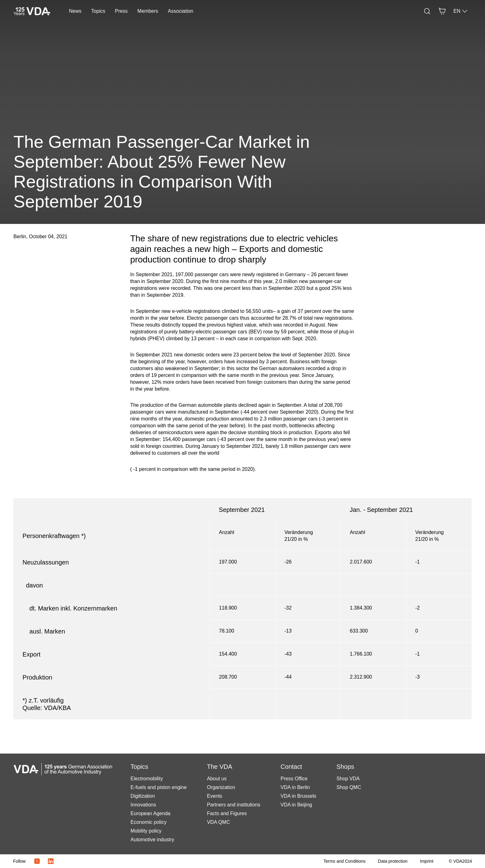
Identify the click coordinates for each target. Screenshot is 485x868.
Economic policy (149, 822)
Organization (221, 787)
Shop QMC (349, 787)
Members (148, 11)
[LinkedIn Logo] (51, 861)
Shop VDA (348, 779)
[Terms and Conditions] (345, 861)
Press (121, 11)
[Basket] (442, 11)
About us (217, 779)
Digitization (143, 796)
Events (215, 796)
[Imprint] (427, 861)
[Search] (427, 11)
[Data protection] (393, 861)
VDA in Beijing (296, 805)
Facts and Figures (227, 813)
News (75, 11)
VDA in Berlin (295, 787)
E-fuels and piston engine (159, 787)
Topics (98, 11)
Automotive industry (153, 840)
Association (180, 11)
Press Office (294, 779)
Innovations (143, 805)
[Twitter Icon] (37, 861)
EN (460, 11)
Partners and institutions (234, 805)
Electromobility (147, 779)
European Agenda (151, 813)
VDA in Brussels (298, 796)
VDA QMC (218, 822)
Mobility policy (146, 831)
